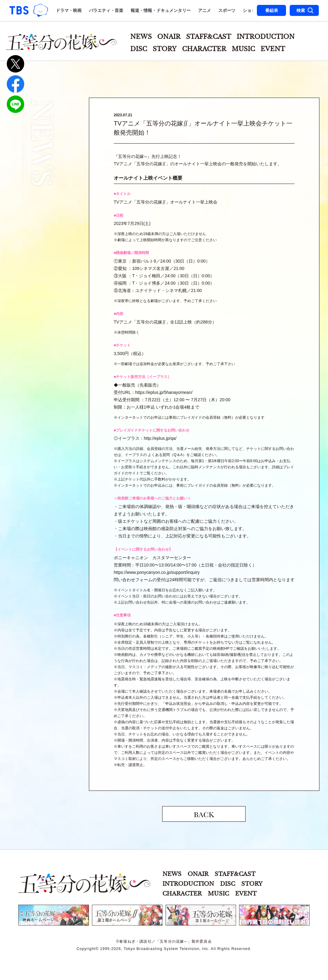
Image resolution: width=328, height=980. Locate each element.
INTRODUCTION (266, 37)
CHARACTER (204, 49)
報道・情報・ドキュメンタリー (161, 10)
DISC (139, 49)
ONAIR (169, 37)
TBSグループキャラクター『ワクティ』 (41, 10)
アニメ (204, 10)
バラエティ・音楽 (106, 10)
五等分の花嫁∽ (84, 883)
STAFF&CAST (209, 37)
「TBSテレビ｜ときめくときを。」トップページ (19, 10)
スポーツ (227, 10)
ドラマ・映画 (69, 10)
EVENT (273, 49)
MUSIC (243, 49)
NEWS (141, 37)
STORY (165, 49)
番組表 (272, 10)
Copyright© (88, 949)
